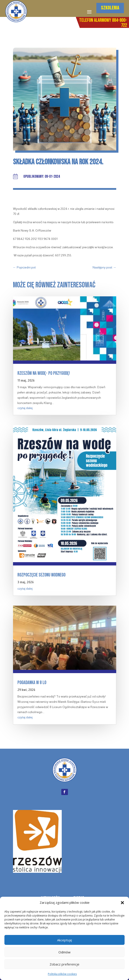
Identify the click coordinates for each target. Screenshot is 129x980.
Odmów (64, 952)
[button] (122, 903)
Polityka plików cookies (62, 974)
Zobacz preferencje (64, 964)
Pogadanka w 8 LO (32, 683)
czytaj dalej (25, 408)
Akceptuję (64, 940)
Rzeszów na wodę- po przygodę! (44, 373)
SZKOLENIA (110, 8)
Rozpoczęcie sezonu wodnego (41, 575)
